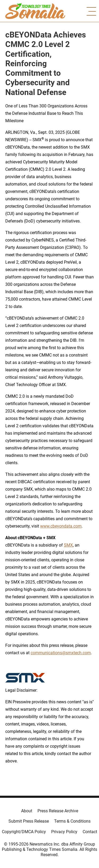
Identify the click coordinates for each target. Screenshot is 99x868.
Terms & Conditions (72, 821)
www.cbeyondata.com (61, 526)
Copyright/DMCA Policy (24, 832)
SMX (68, 545)
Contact (90, 832)
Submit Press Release (29, 821)
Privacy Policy (64, 832)
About (27, 811)
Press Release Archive (58, 811)
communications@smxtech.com (61, 653)
